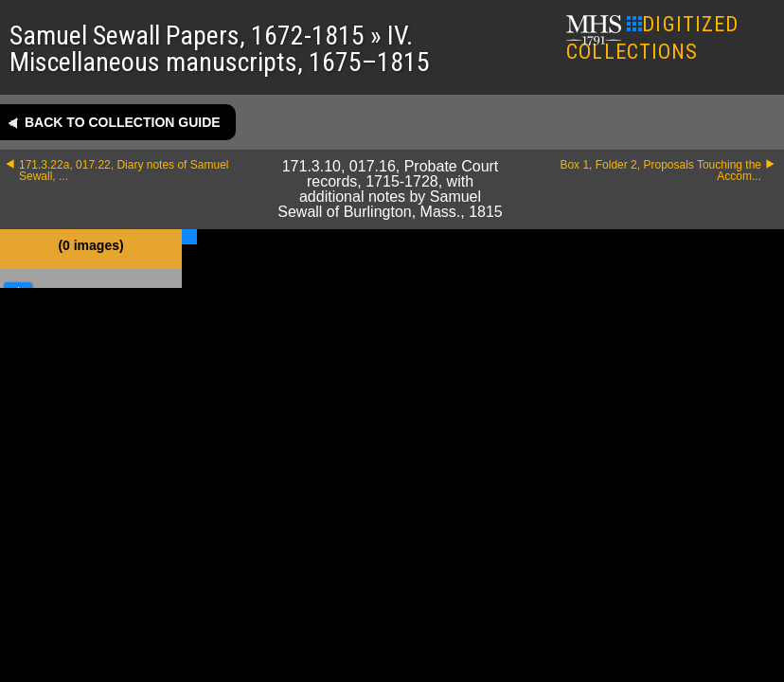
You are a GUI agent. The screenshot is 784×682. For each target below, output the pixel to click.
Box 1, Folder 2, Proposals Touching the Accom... (660, 170)
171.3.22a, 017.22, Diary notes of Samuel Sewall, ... (124, 170)
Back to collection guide (123, 122)
